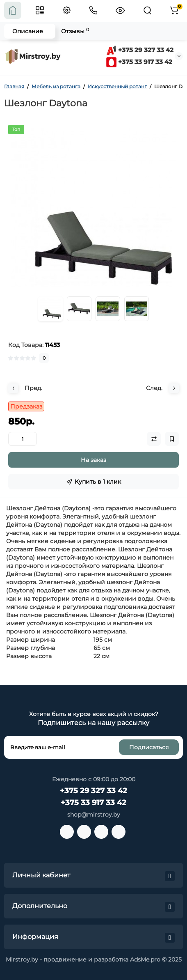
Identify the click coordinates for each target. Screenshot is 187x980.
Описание (28, 31)
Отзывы (75, 31)
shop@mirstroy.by (94, 815)
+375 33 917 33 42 (139, 62)
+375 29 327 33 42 (140, 50)
